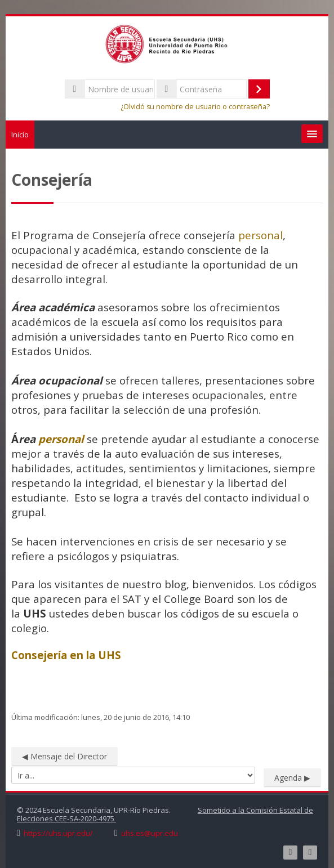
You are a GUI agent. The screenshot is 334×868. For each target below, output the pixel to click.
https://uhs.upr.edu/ (58, 833)
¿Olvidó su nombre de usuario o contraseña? (195, 107)
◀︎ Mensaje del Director (64, 756)
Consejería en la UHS (66, 655)
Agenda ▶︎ (292, 778)
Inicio (20, 135)
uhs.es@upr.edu (150, 833)
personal (260, 235)
